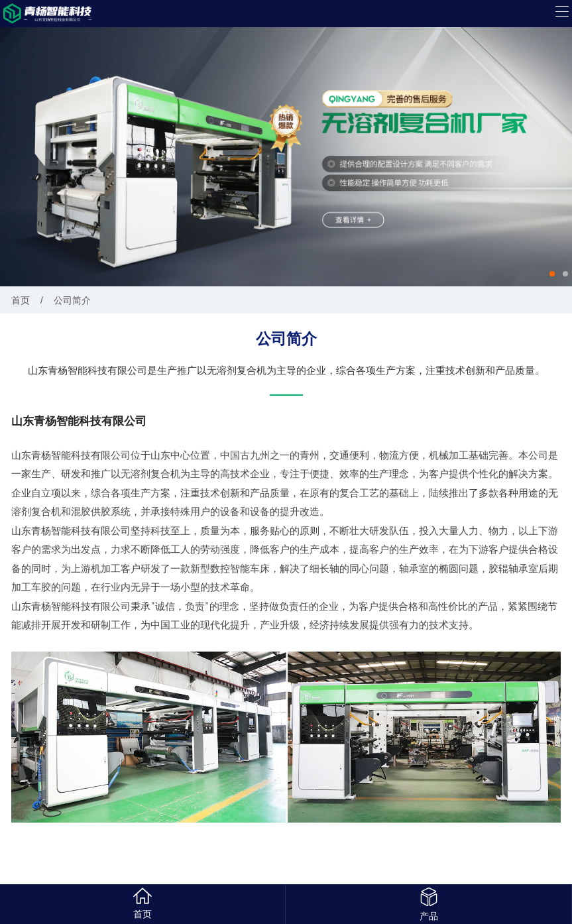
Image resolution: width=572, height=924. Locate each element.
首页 (21, 300)
